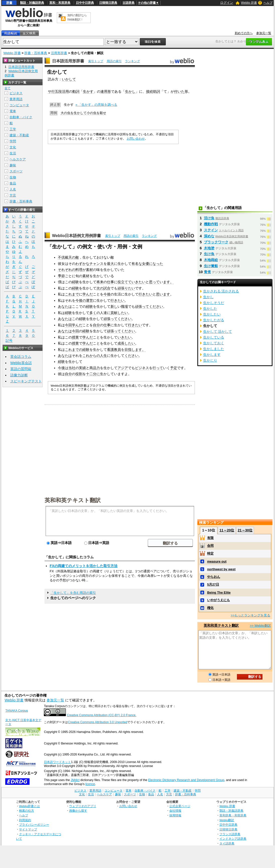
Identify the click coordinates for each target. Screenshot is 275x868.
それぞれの (67, 270)
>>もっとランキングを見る (250, 615)
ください (131, 356)
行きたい (146, 294)
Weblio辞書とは (29, 806)
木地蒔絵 (211, 260)
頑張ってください (149, 306)
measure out (217, 561)
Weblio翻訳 (227, 820)
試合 (107, 288)
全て (8, 88)
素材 (89, 270)
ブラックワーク (216, 242)
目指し (130, 350)
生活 (13, 153)
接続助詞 (153, 91)
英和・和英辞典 (60, 3)
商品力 (95, 368)
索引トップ (96, 61)
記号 (9, 341)
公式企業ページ (180, 806)
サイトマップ (28, 829)
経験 (75, 282)
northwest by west (221, 569)
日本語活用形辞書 (68, 61)
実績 (82, 368)
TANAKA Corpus (17, 711)
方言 (13, 195)
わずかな (82, 264)
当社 (72, 368)
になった (156, 264)
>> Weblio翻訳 (260, 626)
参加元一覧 (264, 33)
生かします (212, 355)
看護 (110, 350)
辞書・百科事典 (36, 53)
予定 (174, 368)
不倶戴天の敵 (68, 257)
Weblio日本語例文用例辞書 (77, 236)
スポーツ (16, 171)
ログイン (227, 3)
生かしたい (212, 314)
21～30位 (245, 530)
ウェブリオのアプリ (83, 806)
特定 (210, 553)
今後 (107, 294)
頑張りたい (126, 288)
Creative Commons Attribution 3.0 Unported (98, 722)
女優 (146, 264)
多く (93, 313)
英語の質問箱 (21, 369)
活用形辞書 (59, 53)
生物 (13, 177)
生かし (130, 91)
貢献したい (119, 313)
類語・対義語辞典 (32, 3)
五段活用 (62, 91)
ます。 (168, 282)
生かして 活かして (218, 332)
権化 (210, 608)
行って (158, 368)
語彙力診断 (19, 375)
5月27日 (213, 584)
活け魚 (209, 218)
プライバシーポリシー (34, 825)
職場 (124, 306)
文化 (13, 147)
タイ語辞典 (227, 843)
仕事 (110, 282)
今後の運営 (84, 300)
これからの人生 (95, 356)
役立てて (124, 282)
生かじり (210, 360)
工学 (13, 129)
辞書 (9, 3)
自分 (96, 325)
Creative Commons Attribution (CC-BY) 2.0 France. (102, 715)
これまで (72, 294)
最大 (110, 264)
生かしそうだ (214, 303)
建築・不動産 (19, 135)
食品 (13, 183)
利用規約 (25, 820)
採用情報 (175, 815)
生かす (88, 91)
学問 (13, 141)
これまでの (74, 350)
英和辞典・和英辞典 (233, 815)
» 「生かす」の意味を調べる (97, 105)
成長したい (126, 343)
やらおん (214, 577)
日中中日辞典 (85, 3)
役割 (79, 374)
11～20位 (227, 530)
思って (154, 282)
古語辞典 (128, 3)
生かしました (214, 349)
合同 (210, 546)
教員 (117, 350)
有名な (137, 264)
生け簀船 (211, 266)
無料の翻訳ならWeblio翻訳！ (77, 17)
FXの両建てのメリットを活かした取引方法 (83, 566)
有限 (210, 538)
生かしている (214, 337)
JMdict (75, 780)
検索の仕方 (27, 810)
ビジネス (142, 368)
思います (163, 294)
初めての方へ (244, 33)
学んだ (88, 294)
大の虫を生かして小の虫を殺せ (83, 113)
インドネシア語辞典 (233, 839)
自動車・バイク (21, 117)
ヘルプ (268, 3)
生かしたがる (214, 320)
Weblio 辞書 (249, 3)
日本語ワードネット (57, 762)
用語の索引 (114, 61)
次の (100, 288)
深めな (209, 236)
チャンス (96, 264)
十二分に (93, 374)
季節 (61, 276)
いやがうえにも (219, 600)
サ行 (51, 91)
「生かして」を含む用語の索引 (73, 593)
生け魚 (209, 254)
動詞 (76, 91)
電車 (13, 111)
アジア (123, 368)
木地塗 (209, 248)
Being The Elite (219, 592)
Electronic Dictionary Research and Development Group (186, 780)
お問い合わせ (136, 139)
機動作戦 (211, 224)
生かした (210, 308)
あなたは (65, 306)
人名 (13, 189)
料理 (79, 270)
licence (90, 784)
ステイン (211, 230)
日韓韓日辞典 (108, 3)
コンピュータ (19, 105)
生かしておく (214, 343)
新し (114, 306)
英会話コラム (21, 357)
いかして (69, 79)
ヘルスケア (18, 159)
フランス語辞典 (230, 834)
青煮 (207, 272)
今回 (68, 325)
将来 (100, 282)
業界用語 (16, 99)
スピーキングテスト (26, 381)
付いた (179, 91)
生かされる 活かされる (221, 291)
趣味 (13, 165)
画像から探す (78, 810)
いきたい (139, 282)
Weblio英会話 (21, 363)
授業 (75, 337)
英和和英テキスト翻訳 (73, 500)
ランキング (132, 61)
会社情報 (175, 810)
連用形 (106, 91)
